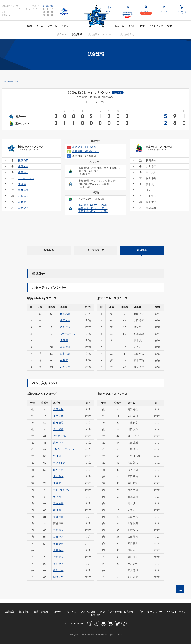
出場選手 (142, 250)
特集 (170, 26)
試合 (30, 26)
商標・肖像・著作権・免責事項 (117, 612)
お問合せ (95, 615)
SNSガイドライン (177, 612)
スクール (57, 612)
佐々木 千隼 (60, 436)
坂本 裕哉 (58, 429)
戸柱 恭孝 (58, 476)
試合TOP (62, 34)
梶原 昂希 (65, 314)
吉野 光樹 (65, 367)
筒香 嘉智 (58, 564)
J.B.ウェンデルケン (64, 449)
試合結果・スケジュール (101, 34)
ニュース (119, 26)
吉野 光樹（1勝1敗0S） (85, 147)
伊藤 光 (57, 483)
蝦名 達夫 (58, 570)
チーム (40, 26)
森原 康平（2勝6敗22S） (85, 151)
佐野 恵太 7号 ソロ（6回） (93, 208)
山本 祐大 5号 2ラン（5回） (93, 205)
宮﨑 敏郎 (65, 347)
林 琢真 (64, 360)
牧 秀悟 (64, 340)
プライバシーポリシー (150, 612)
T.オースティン (68, 334)
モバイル (72, 612)
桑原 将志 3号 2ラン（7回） (93, 211)
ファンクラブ (156, 26)
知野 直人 (58, 530)
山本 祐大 (65, 354)
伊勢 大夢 (58, 416)
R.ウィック (59, 463)
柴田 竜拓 (58, 517)
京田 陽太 (58, 537)
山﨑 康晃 (58, 423)
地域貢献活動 (41, 612)
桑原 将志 (65, 320)
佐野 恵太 (65, 327)
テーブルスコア (96, 250)
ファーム (52, 26)
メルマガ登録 (88, 612)
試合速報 (77, 34)
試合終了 (118, 93)
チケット (66, 26)
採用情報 (24, 612)
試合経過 (49, 250)
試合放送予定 (127, 34)
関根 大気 (58, 577)
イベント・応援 (136, 26)
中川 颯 (57, 456)
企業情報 (10, 612)
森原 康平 (58, 443)
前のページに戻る (11, 81)
